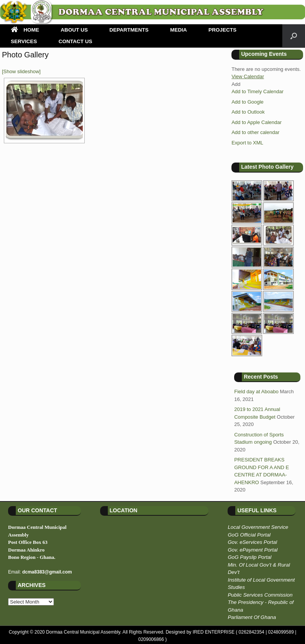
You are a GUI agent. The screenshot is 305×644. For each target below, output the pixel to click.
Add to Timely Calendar (257, 91)
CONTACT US (75, 41)
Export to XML (247, 143)
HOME (25, 30)
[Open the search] (294, 36)
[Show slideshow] (21, 71)
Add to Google (247, 102)
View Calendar (248, 76)
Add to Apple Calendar (256, 122)
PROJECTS (222, 30)
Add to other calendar (255, 132)
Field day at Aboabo (256, 392)
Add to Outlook (248, 112)
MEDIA (179, 30)
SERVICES (24, 41)
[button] (236, 84)
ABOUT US (75, 30)
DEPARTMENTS (129, 30)
